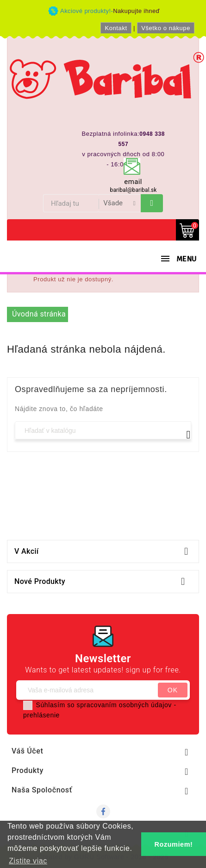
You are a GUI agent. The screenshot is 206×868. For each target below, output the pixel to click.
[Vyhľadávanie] (103, 430)
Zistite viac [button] (28, 861)
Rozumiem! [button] (174, 844)
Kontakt (116, 28)
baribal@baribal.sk (134, 190)
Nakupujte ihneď (136, 11)
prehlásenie (41, 715)
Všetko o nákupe (166, 28)
